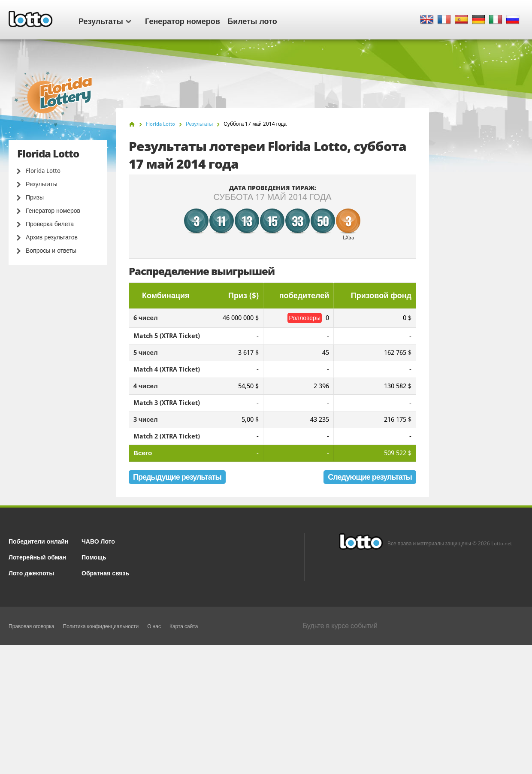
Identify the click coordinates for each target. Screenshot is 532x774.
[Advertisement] (266, 710)
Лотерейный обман (37, 557)
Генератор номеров (183, 21)
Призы (35, 197)
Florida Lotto (43, 171)
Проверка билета (50, 224)
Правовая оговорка (32, 626)
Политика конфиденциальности (101, 626)
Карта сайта (184, 626)
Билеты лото (252, 21)
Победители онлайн (38, 541)
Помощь (94, 557)
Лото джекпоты (31, 573)
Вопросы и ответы (51, 251)
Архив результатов (52, 237)
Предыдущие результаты (177, 477)
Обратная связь (105, 573)
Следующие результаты (370, 477)
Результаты (105, 21)
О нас (154, 626)
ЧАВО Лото (98, 541)
